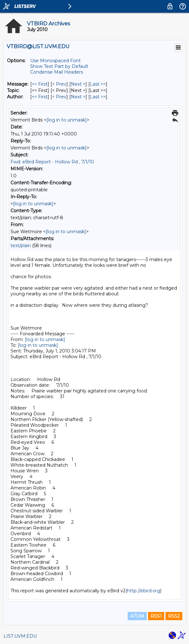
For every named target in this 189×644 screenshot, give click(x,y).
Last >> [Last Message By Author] (98, 97)
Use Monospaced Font (55, 61)
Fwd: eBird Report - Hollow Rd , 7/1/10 (52, 162)
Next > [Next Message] (78, 84)
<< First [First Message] (40, 84)
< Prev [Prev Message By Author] (59, 97)
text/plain (21, 246)
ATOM (137, 616)
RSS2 (174, 616)
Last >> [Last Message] (98, 84)
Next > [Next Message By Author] (78, 97)
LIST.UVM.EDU (20, 636)
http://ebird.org (144, 591)
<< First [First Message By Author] (40, 97)
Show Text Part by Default (59, 66)
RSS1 (156, 616)
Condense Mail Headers (57, 72)
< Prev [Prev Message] (59, 84)
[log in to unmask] (67, 120)
